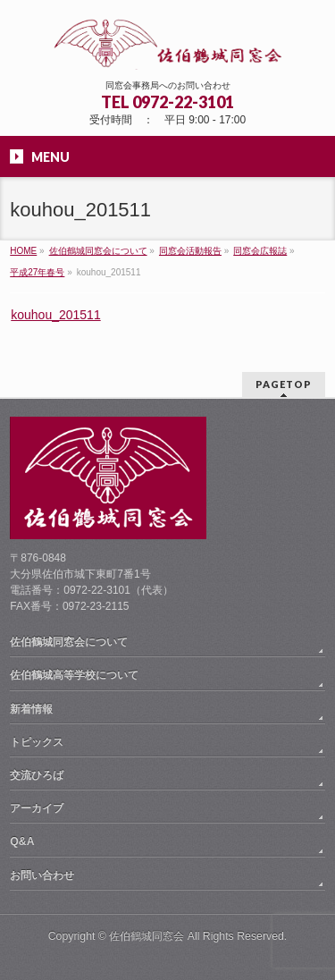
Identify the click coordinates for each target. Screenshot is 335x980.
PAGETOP (284, 384)
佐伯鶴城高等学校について (74, 675)
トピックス (37, 742)
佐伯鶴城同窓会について (69, 642)
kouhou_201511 (55, 315)
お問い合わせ (42, 875)
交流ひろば (37, 775)
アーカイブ (37, 808)
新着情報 (31, 709)
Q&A (22, 841)
